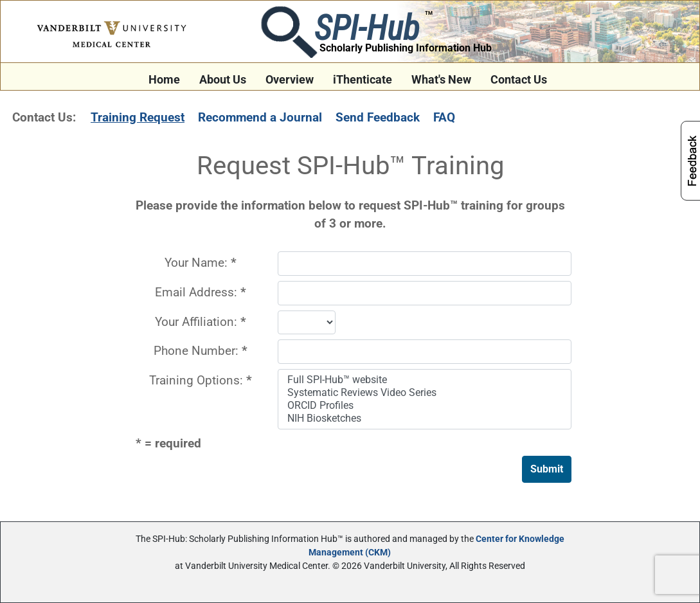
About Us (223, 80)
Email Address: (201, 292)
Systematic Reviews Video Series (426, 393)
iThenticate (363, 80)
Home (164, 80)
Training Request (138, 117)
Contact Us (519, 80)
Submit (547, 469)
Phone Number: (201, 351)
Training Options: (201, 380)
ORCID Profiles (426, 406)
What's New (441, 80)
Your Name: (201, 263)
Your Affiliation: (201, 322)
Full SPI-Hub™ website (426, 380)
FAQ (444, 117)
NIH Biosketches (426, 419)
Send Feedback (378, 117)
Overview (290, 80)
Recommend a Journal (260, 117)
